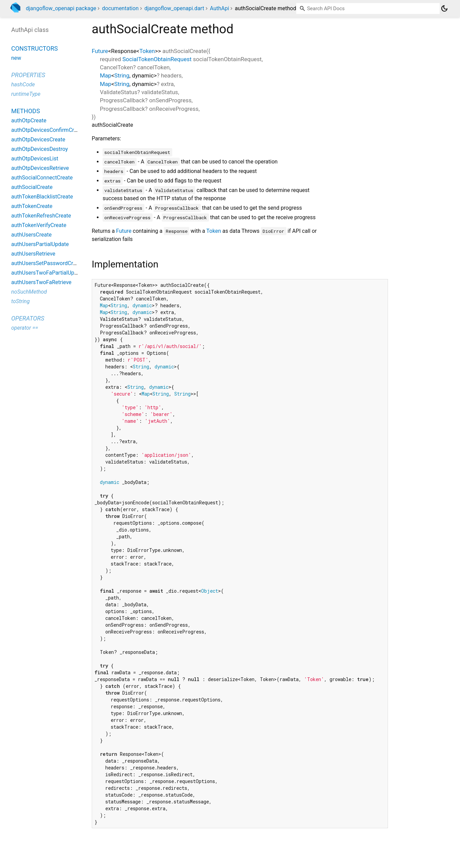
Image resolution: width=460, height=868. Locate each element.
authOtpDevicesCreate (38, 140)
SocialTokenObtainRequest (157, 59)
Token (147, 51)
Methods (26, 111)
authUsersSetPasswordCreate (47, 263)
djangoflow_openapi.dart (174, 8)
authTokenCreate (32, 206)
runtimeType (26, 94)
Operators (28, 318)
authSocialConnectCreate (42, 178)
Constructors (34, 48)
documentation (120, 8)
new (16, 58)
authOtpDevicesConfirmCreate (48, 130)
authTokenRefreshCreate (41, 216)
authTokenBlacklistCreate (42, 197)
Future (100, 51)
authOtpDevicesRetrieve (40, 168)
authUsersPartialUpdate (40, 244)
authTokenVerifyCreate (39, 225)
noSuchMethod (29, 292)
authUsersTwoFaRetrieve (41, 282)
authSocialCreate (32, 187)
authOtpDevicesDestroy (40, 149)
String (122, 75)
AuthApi (220, 8)
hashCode (23, 84)
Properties (28, 75)
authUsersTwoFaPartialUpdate (48, 273)
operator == (25, 328)
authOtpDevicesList (35, 159)
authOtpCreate (29, 120)
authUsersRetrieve (33, 254)
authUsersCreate (31, 235)
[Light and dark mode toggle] (444, 8)
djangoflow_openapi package (61, 8)
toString (20, 301)
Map (106, 75)
